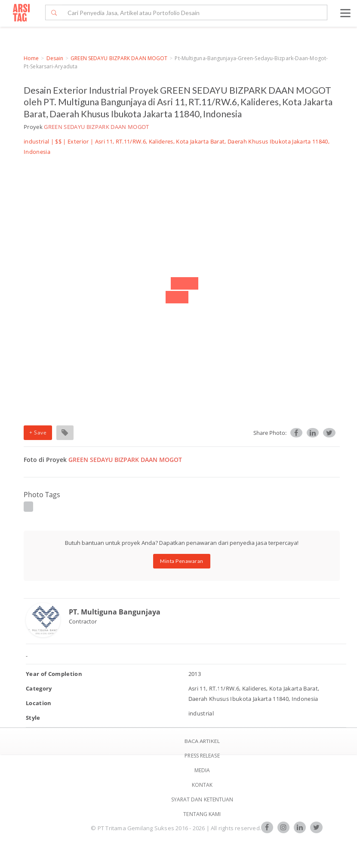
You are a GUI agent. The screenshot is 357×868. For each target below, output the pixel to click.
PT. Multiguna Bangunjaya (115, 612)
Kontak (202, 785)
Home (31, 58)
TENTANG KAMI (202, 814)
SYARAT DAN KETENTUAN (202, 799)
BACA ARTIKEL (202, 741)
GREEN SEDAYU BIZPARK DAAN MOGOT (119, 58)
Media (202, 770)
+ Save (38, 432)
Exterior (78, 141)
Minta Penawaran (182, 561)
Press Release (202, 756)
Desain (55, 58)
